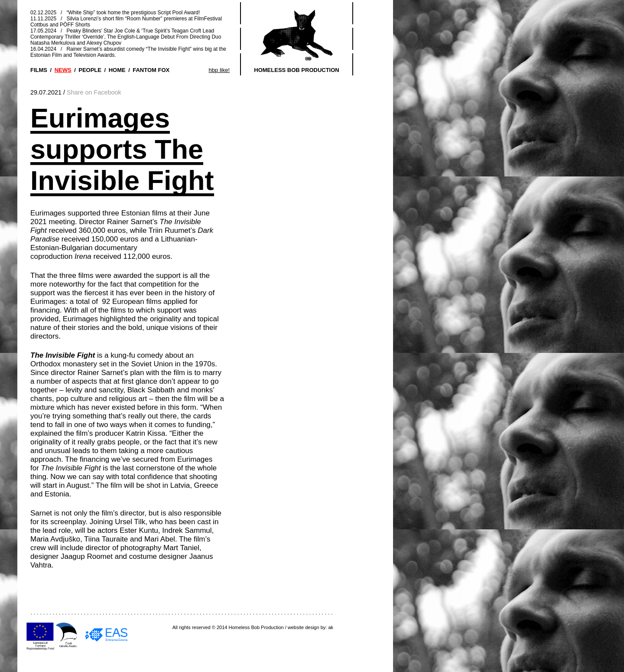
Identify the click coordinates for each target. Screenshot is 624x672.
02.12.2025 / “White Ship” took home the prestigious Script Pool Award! (115, 13)
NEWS (63, 70)
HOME (117, 70)
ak (331, 627)
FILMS (39, 70)
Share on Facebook (94, 92)
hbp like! (219, 70)
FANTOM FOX (151, 70)
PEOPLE (90, 70)
